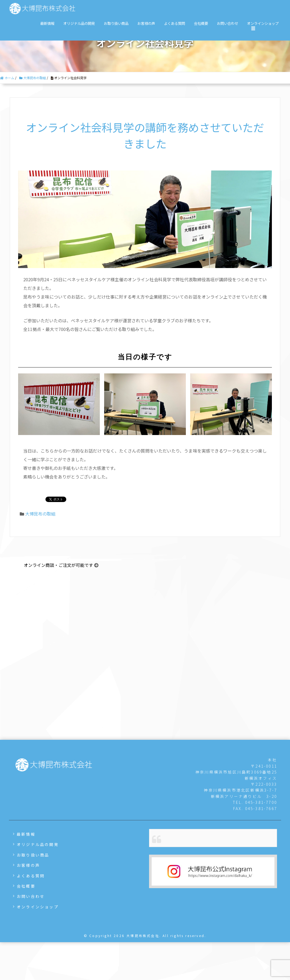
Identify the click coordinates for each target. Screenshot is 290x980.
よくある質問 (174, 23)
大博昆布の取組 (40, 514)
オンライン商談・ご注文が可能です (58, 565)
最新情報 (47, 23)
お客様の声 (146, 23)
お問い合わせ (228, 23)
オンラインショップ (263, 23)
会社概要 (201, 23)
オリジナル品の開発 (79, 23)
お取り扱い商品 (116, 23)
